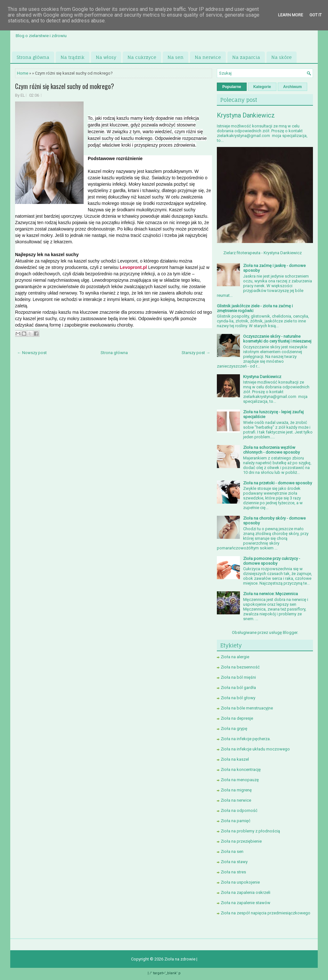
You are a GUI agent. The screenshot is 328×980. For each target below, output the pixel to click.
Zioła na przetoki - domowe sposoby (278, 483)
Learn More (291, 15)
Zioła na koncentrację (241, 769)
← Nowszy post (32, 353)
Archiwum (292, 87)
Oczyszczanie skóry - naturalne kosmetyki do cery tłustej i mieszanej (277, 339)
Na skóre (282, 57)
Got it (316, 15)
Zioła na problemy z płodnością (250, 831)
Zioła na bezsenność (240, 667)
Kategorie (262, 87)
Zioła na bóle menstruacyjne (247, 708)
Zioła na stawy (234, 862)
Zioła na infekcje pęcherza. (246, 739)
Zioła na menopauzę (240, 780)
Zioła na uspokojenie (240, 882)
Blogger (290, 632)
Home (23, 73)
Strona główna (33, 57)
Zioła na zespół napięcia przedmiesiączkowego (266, 913)
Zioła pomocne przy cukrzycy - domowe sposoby (272, 561)
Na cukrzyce (142, 57)
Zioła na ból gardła (238, 688)
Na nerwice (208, 57)
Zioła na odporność (239, 810)
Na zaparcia (246, 57)
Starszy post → (196, 353)
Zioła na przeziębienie (241, 841)
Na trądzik (73, 57)
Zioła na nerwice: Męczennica (271, 594)
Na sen (176, 57)
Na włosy (106, 57)
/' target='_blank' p (165, 973)
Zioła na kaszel (235, 759)
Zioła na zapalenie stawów (246, 903)
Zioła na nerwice (236, 800)
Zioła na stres (233, 872)
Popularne (232, 87)
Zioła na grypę (234, 729)
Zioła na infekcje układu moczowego (255, 749)
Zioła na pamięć (236, 821)
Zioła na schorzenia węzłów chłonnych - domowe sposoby (271, 450)
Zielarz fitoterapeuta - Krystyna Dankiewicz (262, 253)
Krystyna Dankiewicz (246, 115)
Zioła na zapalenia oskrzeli (246, 892)
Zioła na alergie (235, 657)
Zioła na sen (232, 851)
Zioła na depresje (237, 718)
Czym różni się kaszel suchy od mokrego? (65, 86)
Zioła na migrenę (236, 790)
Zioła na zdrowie (180, 959)
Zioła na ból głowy (238, 698)
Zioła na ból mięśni (238, 677)
